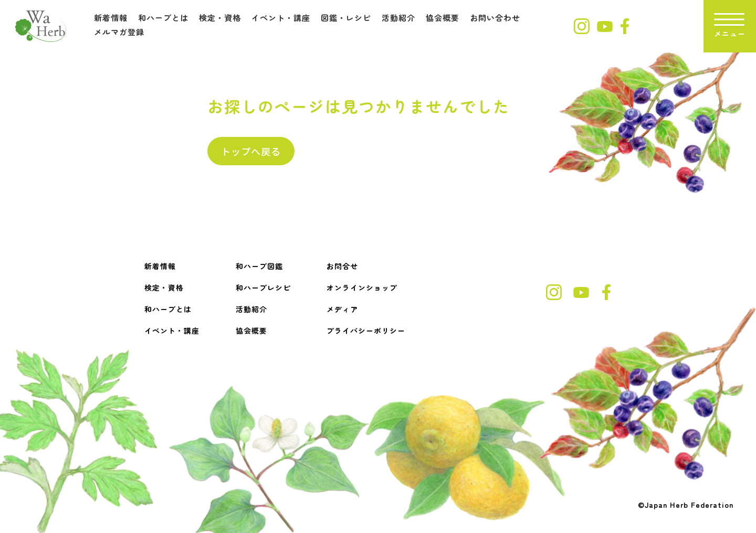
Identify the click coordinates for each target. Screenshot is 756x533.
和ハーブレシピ (263, 287)
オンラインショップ (362, 287)
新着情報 (111, 18)
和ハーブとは (163, 18)
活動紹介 (398, 18)
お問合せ (342, 266)
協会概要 (443, 18)
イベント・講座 (281, 18)
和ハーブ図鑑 (259, 266)
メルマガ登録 (119, 32)
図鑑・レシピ (346, 18)
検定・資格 (220, 18)
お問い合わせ (495, 18)
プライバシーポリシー (366, 331)
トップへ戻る (251, 151)
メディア (342, 309)
